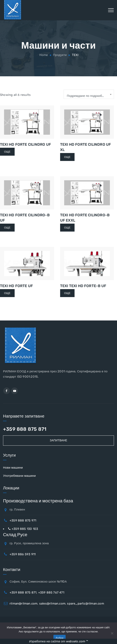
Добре (59, 638)
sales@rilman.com (52, 604)
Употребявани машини (19, 476)
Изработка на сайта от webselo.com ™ (58, 641)
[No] (112, 633)
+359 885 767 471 (51, 593)
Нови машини (13, 468)
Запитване (58, 440)
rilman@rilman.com (23, 604)
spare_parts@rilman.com (85, 604)
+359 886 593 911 (23, 554)
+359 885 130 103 (25, 529)
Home (43, 55)
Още (7, 152)
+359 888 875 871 (25, 429)
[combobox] (89, 94)
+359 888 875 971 (23, 520)
